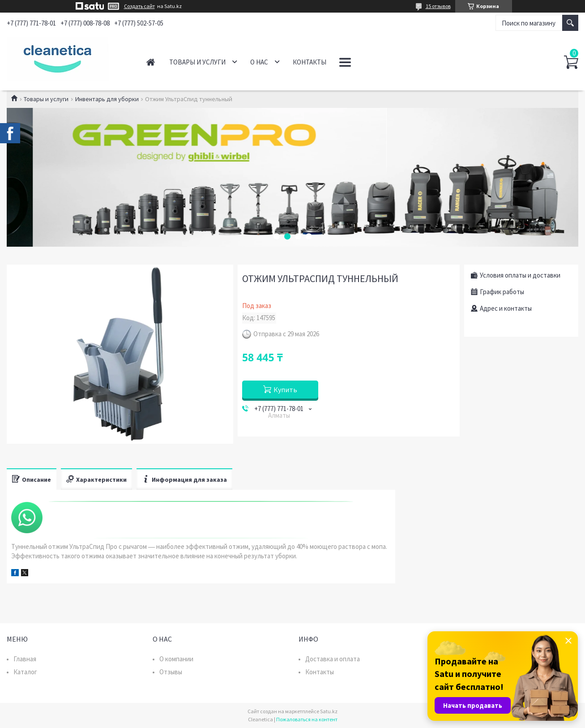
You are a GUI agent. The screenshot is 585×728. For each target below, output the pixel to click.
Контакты (310, 62)
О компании (176, 659)
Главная (151, 62)
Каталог (25, 672)
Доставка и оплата (333, 659)
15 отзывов (438, 6)
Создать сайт (139, 6)
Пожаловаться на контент (307, 719)
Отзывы (171, 672)
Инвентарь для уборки (107, 99)
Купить (285, 390)
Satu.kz (329, 711)
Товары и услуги (197, 62)
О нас (259, 62)
